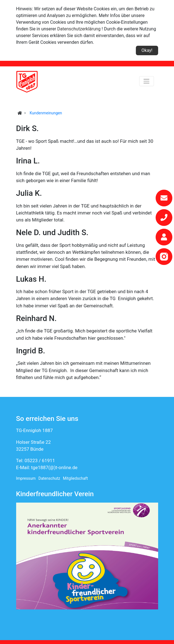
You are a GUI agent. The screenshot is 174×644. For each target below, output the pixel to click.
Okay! (147, 50)
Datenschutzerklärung (79, 29)
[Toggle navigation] (146, 81)
